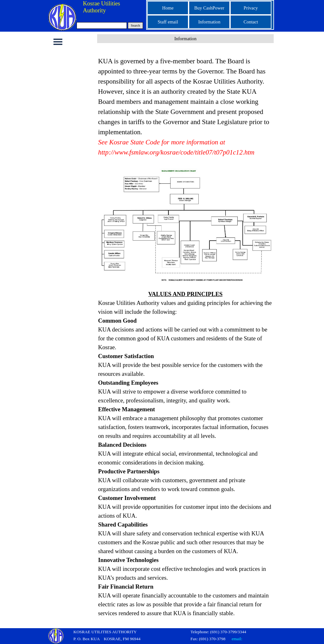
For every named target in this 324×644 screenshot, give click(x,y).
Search (136, 25)
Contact (251, 22)
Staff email (168, 22)
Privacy (251, 8)
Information (209, 22)
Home (168, 8)
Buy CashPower (209, 8)
